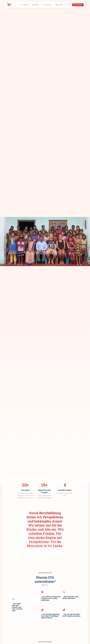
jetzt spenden (78, 5)
